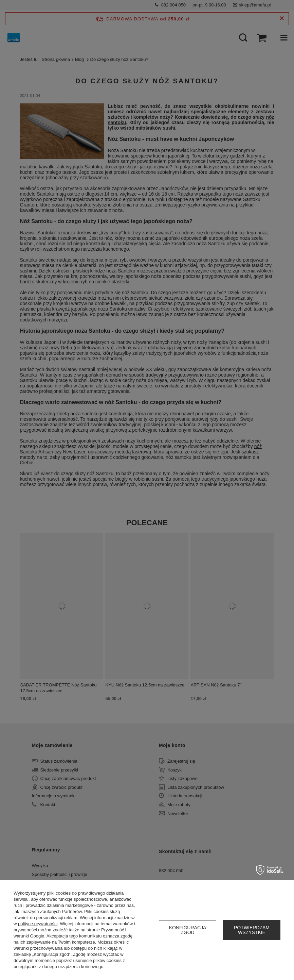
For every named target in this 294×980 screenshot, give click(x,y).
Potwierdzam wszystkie (252, 930)
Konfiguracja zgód (188, 930)
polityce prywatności (38, 924)
